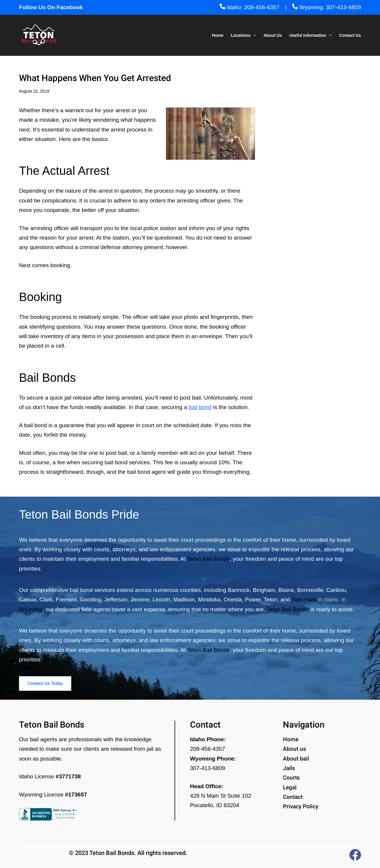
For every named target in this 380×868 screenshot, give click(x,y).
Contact (293, 797)
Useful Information (312, 35)
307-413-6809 (208, 768)
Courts (291, 778)
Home (218, 35)
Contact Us (350, 35)
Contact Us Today (62, 682)
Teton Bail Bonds (209, 557)
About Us (273, 35)
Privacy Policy (301, 806)
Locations (244, 35)
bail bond (199, 407)
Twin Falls (304, 598)
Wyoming (31, 608)
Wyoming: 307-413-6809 (327, 7)
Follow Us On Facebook (51, 7)
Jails (289, 768)
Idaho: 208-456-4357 (250, 7)
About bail (296, 759)
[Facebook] (355, 855)
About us (294, 749)
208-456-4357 (208, 749)
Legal (290, 787)
